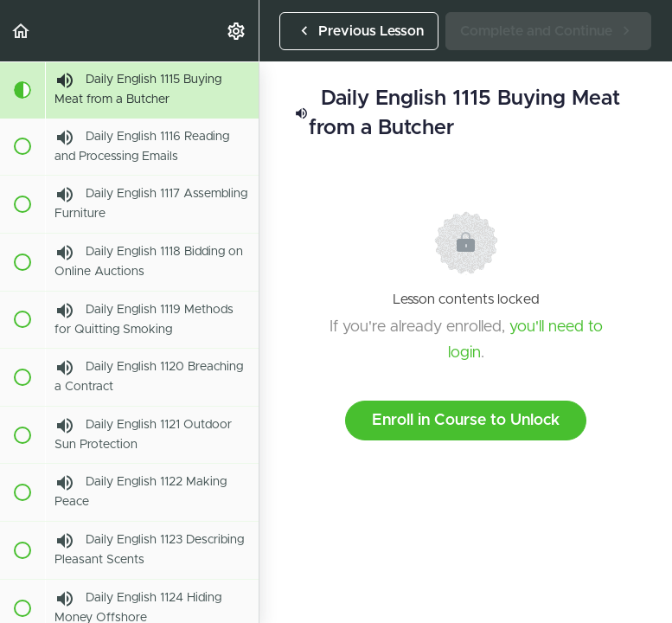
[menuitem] (237, 31)
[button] (22, 31)
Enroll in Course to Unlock (466, 421)
